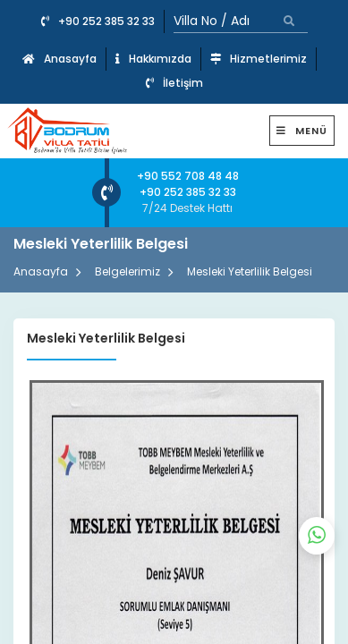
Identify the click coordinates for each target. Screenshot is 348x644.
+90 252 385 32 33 (98, 21)
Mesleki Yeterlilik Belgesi (250, 271)
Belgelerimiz (127, 271)
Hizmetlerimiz (259, 59)
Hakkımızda (153, 59)
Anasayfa (59, 59)
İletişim (174, 83)
